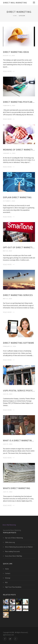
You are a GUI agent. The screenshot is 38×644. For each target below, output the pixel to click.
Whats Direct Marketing (17, 488)
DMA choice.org (10, 542)
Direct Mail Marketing (15, 3)
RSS (6, 582)
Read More (7, 71)
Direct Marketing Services (18, 295)
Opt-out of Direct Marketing (19, 247)
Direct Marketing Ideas (16, 52)
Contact (8, 573)
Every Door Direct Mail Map (14, 556)
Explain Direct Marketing (17, 197)
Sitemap (8, 578)
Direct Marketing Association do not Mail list (19, 547)
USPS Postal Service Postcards (19, 391)
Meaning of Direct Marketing (19, 150)
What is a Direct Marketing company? (19, 441)
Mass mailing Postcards (12, 551)
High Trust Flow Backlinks (13, 587)
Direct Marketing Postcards (19, 102)
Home (15, 16)
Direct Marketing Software (19, 343)
